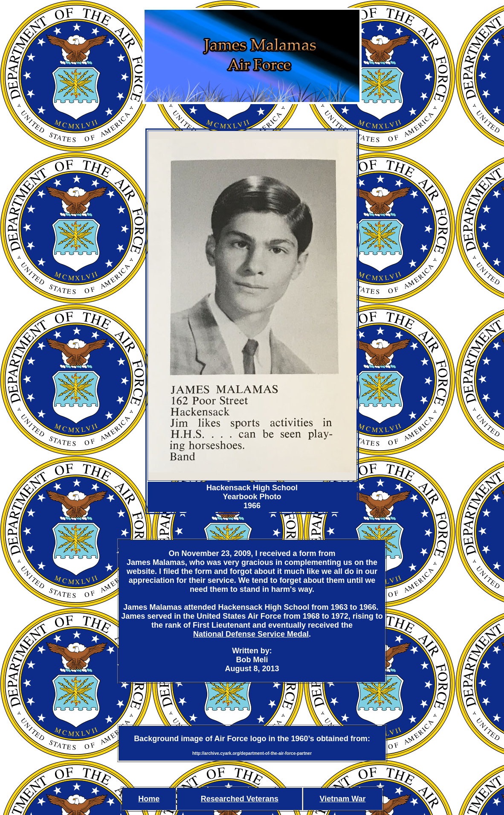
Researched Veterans (240, 799)
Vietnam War (343, 799)
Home (149, 799)
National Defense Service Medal (251, 634)
